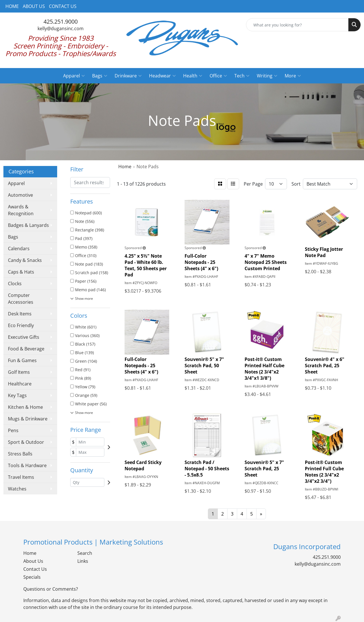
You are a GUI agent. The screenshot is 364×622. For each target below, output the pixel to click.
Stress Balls (20, 454)
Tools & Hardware (27, 465)
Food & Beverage (26, 349)
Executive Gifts (24, 337)
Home (30, 553)
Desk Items (20, 314)
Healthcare (20, 384)
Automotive (20, 195)
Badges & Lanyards (28, 225)
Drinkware (128, 76)
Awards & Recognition (21, 210)
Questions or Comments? (51, 589)
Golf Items (19, 372)
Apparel (74, 76)
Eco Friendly (21, 325)
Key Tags (17, 395)
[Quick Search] (297, 25)
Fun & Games (22, 360)
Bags (100, 76)
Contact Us (35, 569)
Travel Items (21, 477)
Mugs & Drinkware (28, 419)
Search (85, 553)
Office (218, 76)
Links (83, 561)
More (293, 76)
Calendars (19, 249)
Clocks (15, 284)
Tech (242, 76)
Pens (13, 430)
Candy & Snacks (25, 260)
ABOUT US (34, 6)
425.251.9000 (61, 21)
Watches (17, 489)
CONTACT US (63, 6)
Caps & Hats (21, 272)
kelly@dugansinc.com (61, 28)
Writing (267, 76)
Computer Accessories (21, 299)
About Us (33, 561)
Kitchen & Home (25, 407)
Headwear (162, 76)
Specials (32, 577)
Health (193, 76)
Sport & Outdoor (26, 442)
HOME (12, 6)
